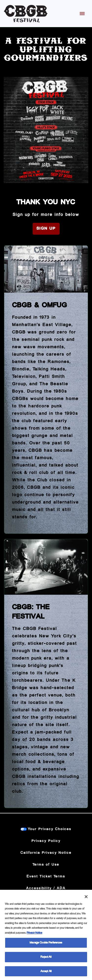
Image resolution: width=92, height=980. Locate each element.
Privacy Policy (46, 841)
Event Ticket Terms (46, 876)
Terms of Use (46, 865)
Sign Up (46, 229)
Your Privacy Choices (50, 829)
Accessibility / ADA (46, 888)
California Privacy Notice (46, 853)
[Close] (86, 899)
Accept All (46, 973)
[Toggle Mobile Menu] (82, 14)
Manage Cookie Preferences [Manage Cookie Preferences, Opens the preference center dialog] (46, 945)
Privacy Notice (34, 935)
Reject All (46, 959)
